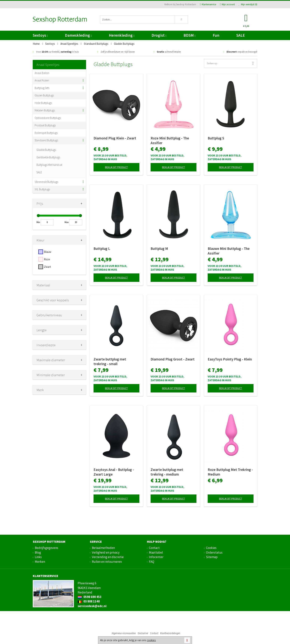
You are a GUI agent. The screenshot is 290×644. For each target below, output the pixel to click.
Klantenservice (208, 4)
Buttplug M (159, 249)
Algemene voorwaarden (124, 633)
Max (67, 222)
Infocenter (156, 557)
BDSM (189, 35)
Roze (47, 259)
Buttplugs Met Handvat (49, 165)
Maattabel (156, 552)
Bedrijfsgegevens (46, 548)
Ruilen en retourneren (107, 562)
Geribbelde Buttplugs (48, 157)
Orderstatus (214, 552)
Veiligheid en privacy (106, 552)
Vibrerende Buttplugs (46, 182)
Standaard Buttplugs (46, 140)
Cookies (211, 548)
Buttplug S (216, 138)
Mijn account (227, 4)
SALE (241, 35)
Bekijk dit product (116, 167)
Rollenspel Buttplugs (46, 133)
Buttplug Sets (42, 88)
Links (38, 557)
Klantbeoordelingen (170, 633)
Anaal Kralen (42, 80)
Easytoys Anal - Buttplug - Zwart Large (114, 472)
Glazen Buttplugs (44, 95)
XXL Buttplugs (42, 189)
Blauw (48, 252)
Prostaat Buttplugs (45, 125)
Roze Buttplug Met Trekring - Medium (230, 472)
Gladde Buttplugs (46, 150)
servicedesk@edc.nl (92, 606)
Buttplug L (102, 249)
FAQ (152, 562)
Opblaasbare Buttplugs (48, 118)
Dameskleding (78, 35)
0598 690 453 (90, 597)
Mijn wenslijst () (248, 4)
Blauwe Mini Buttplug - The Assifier (229, 251)
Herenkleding (122, 35)
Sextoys (40, 35)
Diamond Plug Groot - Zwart (173, 359)
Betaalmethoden (103, 548)
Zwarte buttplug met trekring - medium (167, 472)
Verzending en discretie (108, 557)
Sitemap (212, 557)
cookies (151, 640)
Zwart (48, 267)
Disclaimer (143, 633)
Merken (40, 562)
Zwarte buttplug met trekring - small (110, 361)
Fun (216, 35)
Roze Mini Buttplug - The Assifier (170, 140)
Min (38, 222)
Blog (38, 552)
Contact (154, 548)
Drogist (159, 35)
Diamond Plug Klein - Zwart (115, 138)
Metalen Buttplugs (45, 110)
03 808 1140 (89, 601)
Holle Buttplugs (43, 103)
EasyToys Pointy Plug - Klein (230, 359)
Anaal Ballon (42, 73)
